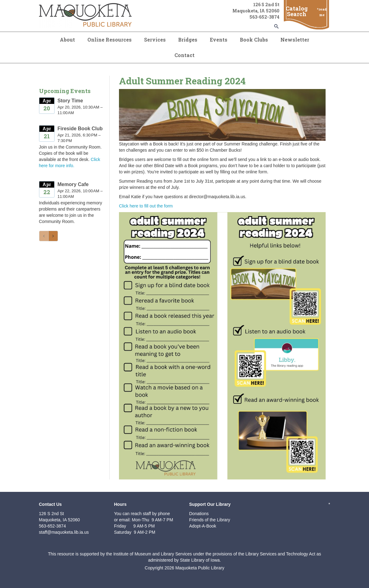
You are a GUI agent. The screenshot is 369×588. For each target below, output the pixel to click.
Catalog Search (297, 11)
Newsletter (295, 40)
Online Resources (110, 40)
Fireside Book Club (80, 129)
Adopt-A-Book (203, 526)
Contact (184, 55)
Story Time (70, 101)
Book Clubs (254, 40)
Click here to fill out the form (146, 206)
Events (219, 40)
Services (155, 40)
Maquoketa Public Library (200, 568)
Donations (199, 514)
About (67, 40)
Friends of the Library (210, 520)
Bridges (188, 40)
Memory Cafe (73, 184)
